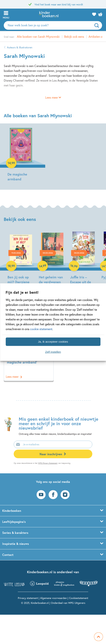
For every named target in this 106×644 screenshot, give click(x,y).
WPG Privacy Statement (48, 463)
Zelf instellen (53, 352)
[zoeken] (98, 25)
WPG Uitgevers (77, 603)
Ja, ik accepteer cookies (53, 342)
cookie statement (41, 329)
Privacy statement (28, 598)
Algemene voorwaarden (53, 598)
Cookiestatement (79, 598)
